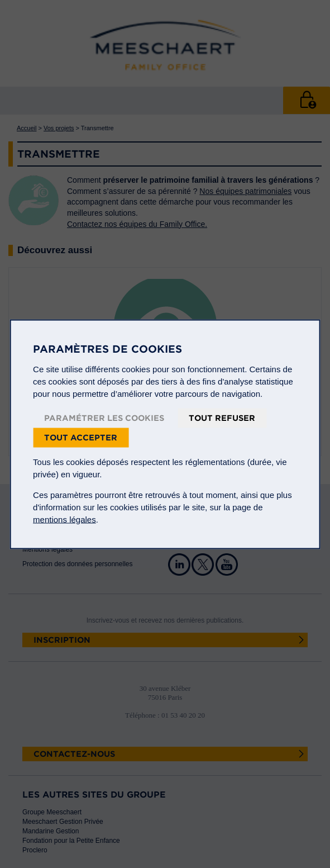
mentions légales (64, 519)
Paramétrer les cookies (104, 418)
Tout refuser (222, 418)
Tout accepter (81, 437)
